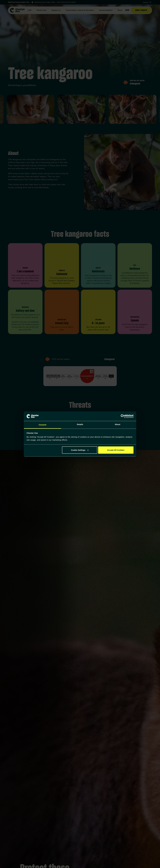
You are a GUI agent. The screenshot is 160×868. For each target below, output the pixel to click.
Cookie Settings (80, 450)
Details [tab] (80, 424)
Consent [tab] (43, 425)
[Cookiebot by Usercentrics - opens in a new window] (123, 416)
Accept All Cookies (116, 450)
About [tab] (117, 424)
